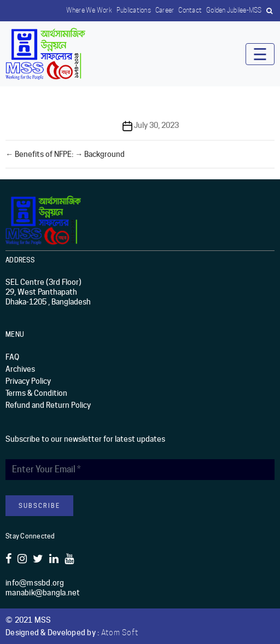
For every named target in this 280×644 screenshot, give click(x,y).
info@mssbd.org (35, 583)
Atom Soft (120, 633)
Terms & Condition (36, 393)
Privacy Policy (28, 381)
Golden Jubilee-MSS (234, 10)
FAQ (12, 357)
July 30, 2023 (156, 125)
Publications (134, 10)
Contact (190, 10)
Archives (20, 369)
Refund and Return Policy (48, 405)
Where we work (89, 10)
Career (165, 10)
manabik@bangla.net (43, 593)
